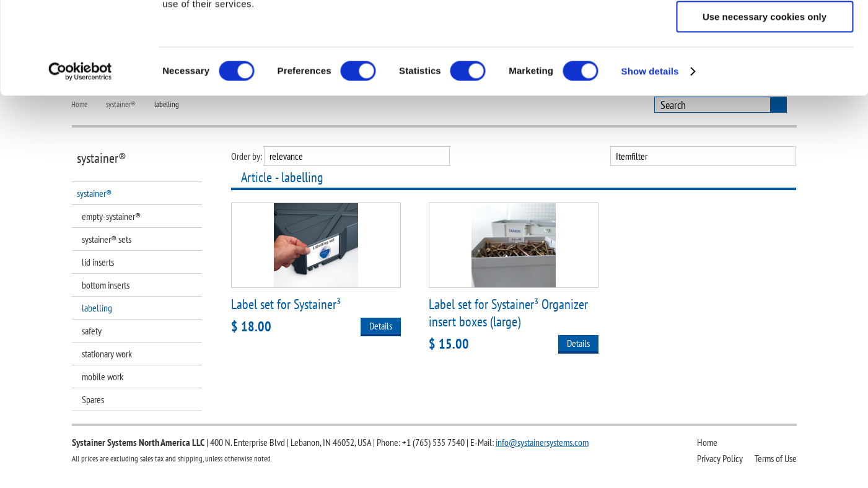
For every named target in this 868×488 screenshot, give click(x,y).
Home (707, 442)
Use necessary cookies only (765, 103)
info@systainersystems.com (542, 442)
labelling (97, 308)
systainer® (94, 193)
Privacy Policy (720, 458)
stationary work (107, 354)
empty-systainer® (111, 216)
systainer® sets (107, 239)
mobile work (103, 377)
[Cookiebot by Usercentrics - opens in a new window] (80, 158)
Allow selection (764, 67)
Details (381, 326)
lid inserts (98, 262)
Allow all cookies (765, 31)
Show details (650, 158)
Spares (93, 399)
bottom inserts (106, 285)
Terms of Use (776, 458)
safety (92, 331)
